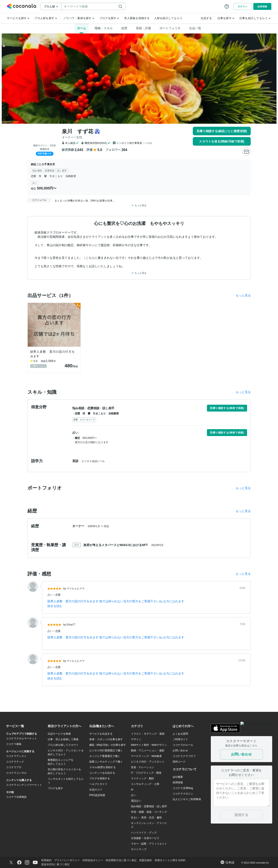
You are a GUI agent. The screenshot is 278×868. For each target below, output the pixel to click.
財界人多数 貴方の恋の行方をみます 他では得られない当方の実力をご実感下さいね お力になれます (116, 601)
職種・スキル (104, 28)
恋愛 (58, 595)
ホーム (82, 28)
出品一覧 (195, 28)
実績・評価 (143, 28)
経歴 (124, 28)
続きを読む (55, 606)
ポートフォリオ (170, 28)
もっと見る (139, 273)
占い (50, 595)
